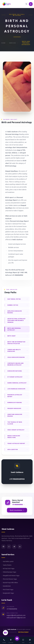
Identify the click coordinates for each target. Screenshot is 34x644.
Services (13, 43)
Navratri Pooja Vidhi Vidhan (10, 583)
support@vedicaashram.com (16, 615)
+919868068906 (17, 479)
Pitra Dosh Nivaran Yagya (9, 579)
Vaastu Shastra (6, 565)
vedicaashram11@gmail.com (16, 618)
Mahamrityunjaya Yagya (9, 572)
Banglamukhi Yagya (8, 593)
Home (3, 43)
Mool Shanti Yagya (7, 590)
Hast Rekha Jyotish (7, 561)
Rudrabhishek (6, 586)
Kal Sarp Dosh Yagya (8, 569)
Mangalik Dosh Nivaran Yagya (10, 576)
